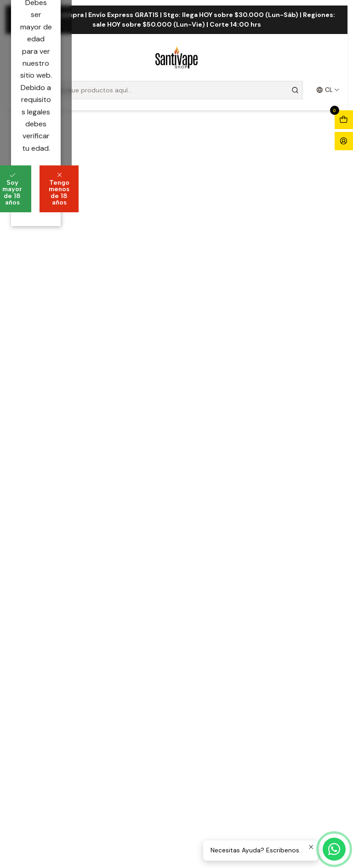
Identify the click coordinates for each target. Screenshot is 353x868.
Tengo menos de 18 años (228, 459)
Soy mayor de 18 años (120, 459)
